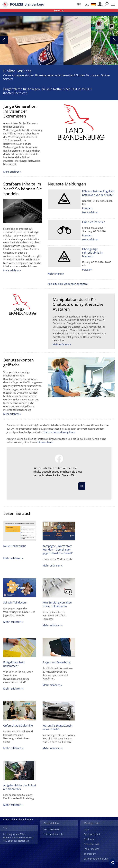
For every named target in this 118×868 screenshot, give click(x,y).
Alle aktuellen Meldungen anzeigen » (68, 284)
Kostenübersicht (15, 93)
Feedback (89, 839)
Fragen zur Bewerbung (57, 662)
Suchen (107, 4)
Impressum (90, 854)
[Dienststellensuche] (79, 4)
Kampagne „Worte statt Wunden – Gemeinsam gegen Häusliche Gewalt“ (58, 550)
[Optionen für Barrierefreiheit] (86, 4)
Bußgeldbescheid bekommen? (14, 664)
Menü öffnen (113, 4)
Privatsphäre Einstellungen (18, 819)
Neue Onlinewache (15, 546)
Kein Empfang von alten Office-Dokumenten (57, 604)
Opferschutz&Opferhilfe (18, 726)
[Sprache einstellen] (93, 4)
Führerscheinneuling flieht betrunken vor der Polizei (98, 193)
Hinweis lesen (45, 442)
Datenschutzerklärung (96, 859)
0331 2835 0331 (52, 829)
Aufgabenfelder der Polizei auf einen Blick (20, 787)
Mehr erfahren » (12, 172)
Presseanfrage (91, 844)
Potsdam (87, 208)
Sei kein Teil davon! (15, 603)
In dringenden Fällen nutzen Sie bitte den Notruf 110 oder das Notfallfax (18, 837)
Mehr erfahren (90, 212)
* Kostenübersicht (54, 834)
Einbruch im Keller (93, 222)
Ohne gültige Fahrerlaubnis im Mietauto (93, 253)
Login (87, 829)
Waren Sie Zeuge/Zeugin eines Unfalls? (58, 727)
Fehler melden (92, 849)
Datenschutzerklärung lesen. (60, 432)
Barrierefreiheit (92, 834)
